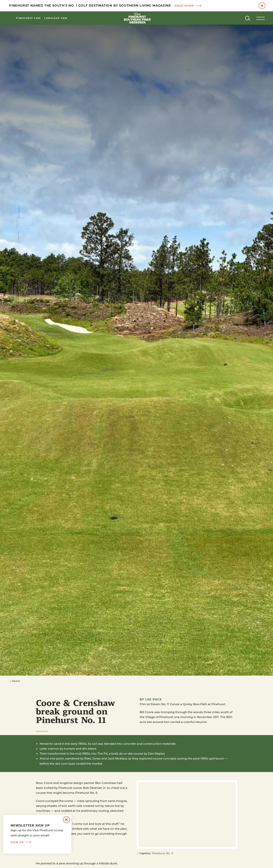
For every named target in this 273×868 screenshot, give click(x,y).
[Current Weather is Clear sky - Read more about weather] (233, 18)
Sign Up (21, 842)
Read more (188, 6)
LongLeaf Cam (56, 18)
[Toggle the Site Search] (248, 18)
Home (15, 681)
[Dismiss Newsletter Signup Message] (66, 820)
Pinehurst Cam (28, 18)
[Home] (136, 18)
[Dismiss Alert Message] (262, 6)
